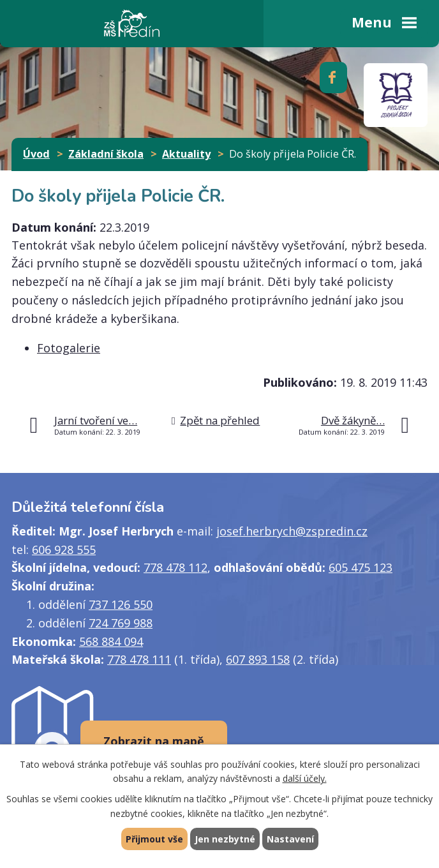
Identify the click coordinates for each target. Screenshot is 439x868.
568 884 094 (111, 641)
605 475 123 (361, 567)
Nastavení (290, 839)
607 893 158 (258, 659)
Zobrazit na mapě (154, 741)
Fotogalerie (69, 348)
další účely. (305, 779)
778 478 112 (175, 567)
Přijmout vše (154, 839)
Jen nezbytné (225, 839)
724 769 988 (121, 623)
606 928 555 (64, 550)
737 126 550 (121, 604)
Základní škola (106, 154)
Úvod (36, 154)
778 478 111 (139, 659)
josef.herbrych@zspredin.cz (292, 531)
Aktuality (186, 154)
